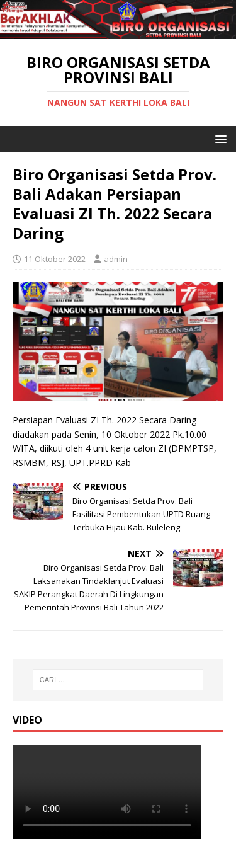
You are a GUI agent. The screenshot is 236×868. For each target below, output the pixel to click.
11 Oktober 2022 (55, 259)
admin (116, 259)
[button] (219, 138)
